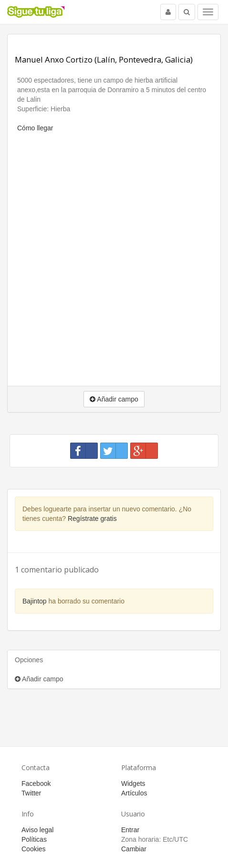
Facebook (36, 783)
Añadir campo (39, 679)
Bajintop (35, 601)
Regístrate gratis (92, 519)
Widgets (133, 783)
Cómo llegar (35, 128)
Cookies (34, 849)
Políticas (34, 839)
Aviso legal (37, 830)
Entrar (130, 830)
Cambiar (134, 849)
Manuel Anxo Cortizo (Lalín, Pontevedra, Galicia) (104, 59)
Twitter (31, 793)
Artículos (134, 793)
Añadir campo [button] (114, 399)
